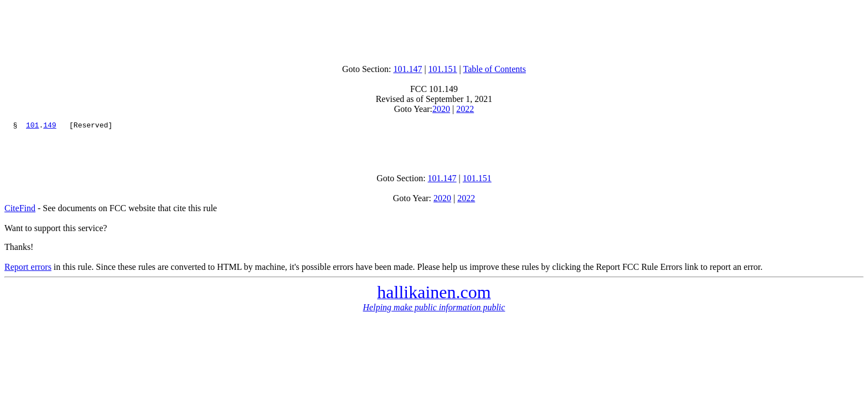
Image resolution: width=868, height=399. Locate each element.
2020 (441, 109)
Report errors (28, 272)
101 (32, 126)
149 (50, 126)
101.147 (407, 69)
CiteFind (20, 213)
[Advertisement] (434, 29)
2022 (465, 109)
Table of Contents (495, 69)
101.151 (443, 69)
